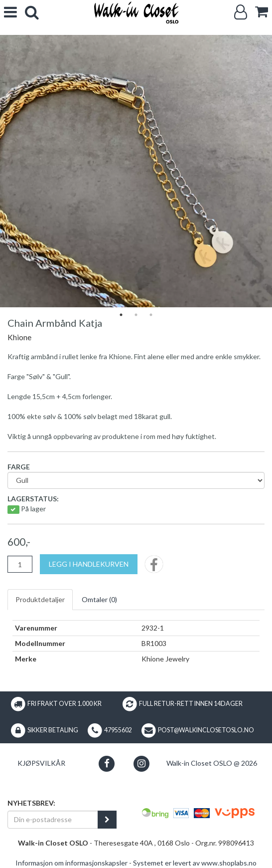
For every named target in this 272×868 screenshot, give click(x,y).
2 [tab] (136, 315)
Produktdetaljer (40, 599)
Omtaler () (99, 599)
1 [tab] (121, 315)
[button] (107, 763)
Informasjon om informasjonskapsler (71, 863)
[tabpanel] (136, 171)
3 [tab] (151, 315)
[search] (32, 12)
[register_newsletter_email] (107, 820)
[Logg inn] (241, 12)
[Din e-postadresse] (53, 820)
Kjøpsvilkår (41, 763)
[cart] (262, 12)
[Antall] (20, 564)
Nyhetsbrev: (31, 803)
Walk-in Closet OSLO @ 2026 (212, 763)
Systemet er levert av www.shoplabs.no (195, 863)
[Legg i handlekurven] (89, 564)
